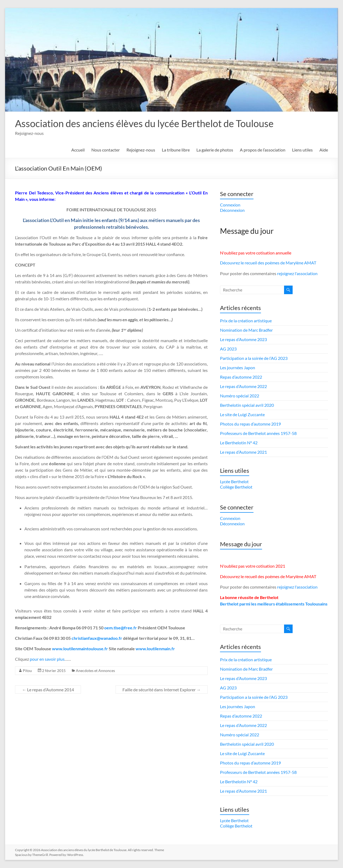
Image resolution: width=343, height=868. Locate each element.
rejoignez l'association (297, 273)
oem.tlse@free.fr (121, 628)
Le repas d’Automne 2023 (243, 339)
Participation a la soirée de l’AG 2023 (254, 358)
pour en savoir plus (47, 659)
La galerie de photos (215, 150)
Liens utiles (302, 150)
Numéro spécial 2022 (240, 396)
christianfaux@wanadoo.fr (97, 638)
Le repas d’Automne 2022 (243, 386)
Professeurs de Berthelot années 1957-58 (258, 433)
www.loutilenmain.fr (155, 649)
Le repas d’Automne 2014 (48, 690)
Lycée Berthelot (234, 481)
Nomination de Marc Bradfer (246, 330)
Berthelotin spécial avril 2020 (247, 405)
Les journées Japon (238, 367)
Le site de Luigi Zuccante (242, 414)
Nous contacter (106, 150)
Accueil (78, 150)
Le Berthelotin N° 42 (239, 443)
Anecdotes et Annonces (95, 671)
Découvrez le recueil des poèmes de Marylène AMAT (268, 263)
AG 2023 (228, 349)
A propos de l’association (263, 150)
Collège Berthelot (236, 487)
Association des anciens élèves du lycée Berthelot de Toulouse (144, 123)
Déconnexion (232, 210)
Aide (324, 150)
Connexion (230, 205)
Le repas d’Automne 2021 (243, 452)
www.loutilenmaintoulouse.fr (80, 649)
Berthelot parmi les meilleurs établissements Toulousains (274, 604)
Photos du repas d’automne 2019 (250, 424)
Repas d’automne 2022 (241, 377)
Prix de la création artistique (246, 321)
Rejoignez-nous (141, 150)
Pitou (27, 671)
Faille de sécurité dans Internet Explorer (162, 690)
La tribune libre (176, 150)
